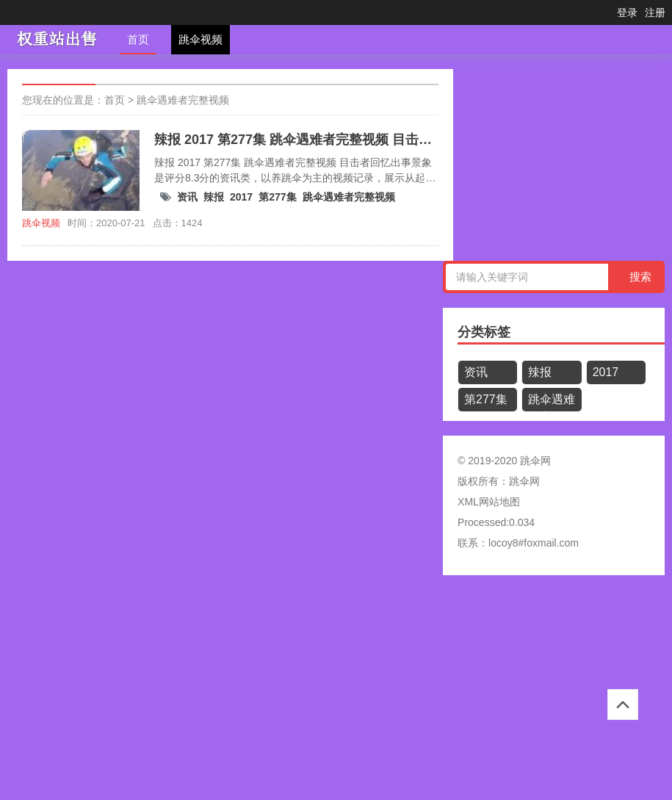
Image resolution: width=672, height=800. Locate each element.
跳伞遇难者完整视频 (183, 100)
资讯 (187, 197)
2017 (241, 197)
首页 (138, 39)
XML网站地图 (489, 502)
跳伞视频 (200, 39)
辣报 (214, 197)
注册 (655, 12)
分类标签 (484, 332)
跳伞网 (524, 481)
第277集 (277, 197)
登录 (627, 12)
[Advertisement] (336, 693)
